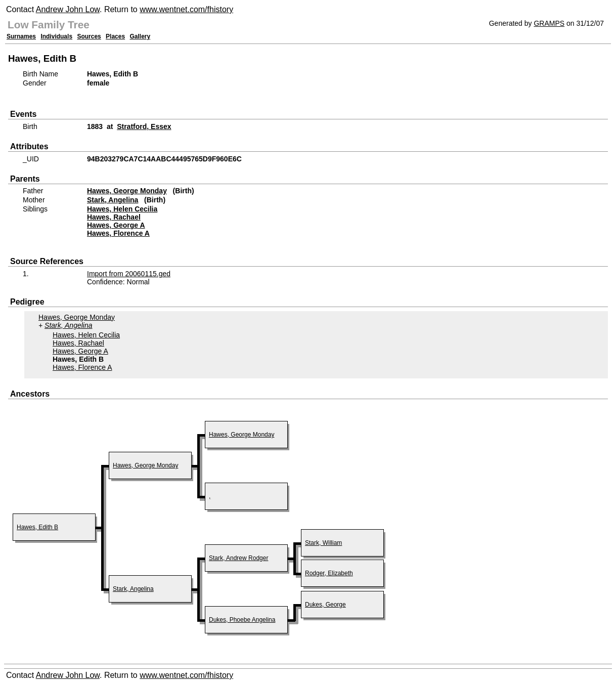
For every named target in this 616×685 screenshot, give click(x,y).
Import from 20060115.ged (129, 274)
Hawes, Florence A (118, 233)
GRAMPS (549, 23)
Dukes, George (325, 605)
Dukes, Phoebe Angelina (242, 620)
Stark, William (323, 543)
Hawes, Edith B (37, 527)
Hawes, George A (116, 225)
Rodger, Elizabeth (329, 573)
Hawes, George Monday (127, 191)
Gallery (140, 36)
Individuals (56, 36)
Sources (89, 36)
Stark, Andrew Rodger (238, 558)
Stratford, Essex (144, 126)
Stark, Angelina (113, 200)
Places (115, 36)
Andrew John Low (68, 9)
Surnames (21, 36)
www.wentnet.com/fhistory (186, 9)
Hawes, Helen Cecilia (122, 209)
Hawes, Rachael (114, 217)
